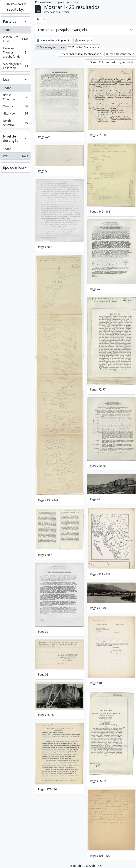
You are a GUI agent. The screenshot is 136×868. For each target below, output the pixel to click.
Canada (15, 107)
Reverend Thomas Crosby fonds (15, 52)
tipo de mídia (14, 167)
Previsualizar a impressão (54, 40)
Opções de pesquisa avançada (62, 30)
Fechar (74, 2)
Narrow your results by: (15, 7)
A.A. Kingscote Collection (15, 66)
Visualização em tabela (84, 47)
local (7, 79)
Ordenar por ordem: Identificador (80, 54)
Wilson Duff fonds (15, 39)
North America (15, 123)
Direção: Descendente (119, 54)
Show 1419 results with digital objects (110, 62)
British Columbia (15, 97)
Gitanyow (15, 114)
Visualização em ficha (51, 47)
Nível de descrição (11, 138)
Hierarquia (83, 40)
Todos (7, 30)
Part (15, 157)
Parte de (10, 21)
